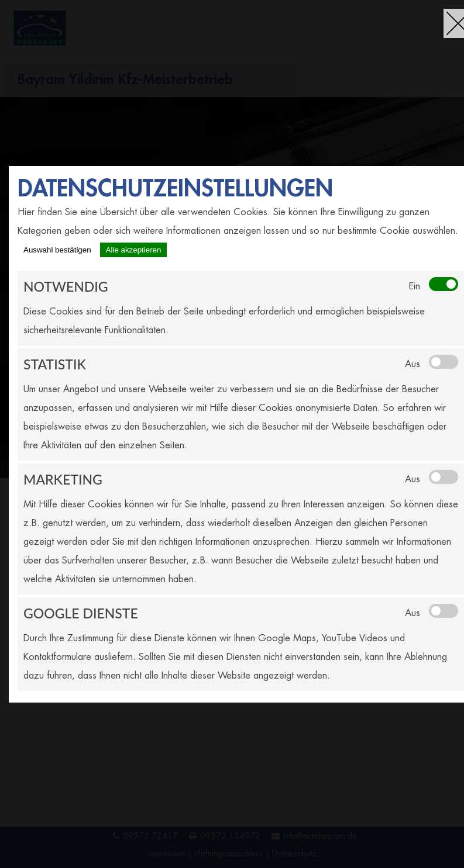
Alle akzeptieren (134, 250)
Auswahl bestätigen (57, 250)
